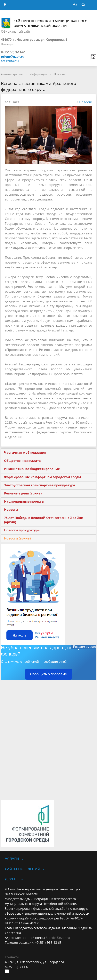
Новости (59, 74)
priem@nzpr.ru (13, 56)
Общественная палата (22, 461)
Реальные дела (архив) (23, 493)
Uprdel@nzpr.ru (58, 938)
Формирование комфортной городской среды (43, 477)
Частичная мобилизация (25, 453)
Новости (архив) (17, 538)
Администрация (12, 74)
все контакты (10, 61)
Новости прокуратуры (22, 530)
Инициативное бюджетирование (32, 469)
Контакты (12, 957)
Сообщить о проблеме (49, 674)
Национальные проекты (24, 501)
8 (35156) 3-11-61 (13, 52)
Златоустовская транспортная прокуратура (40, 485)
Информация (38, 74)
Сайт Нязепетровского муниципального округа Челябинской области (44, 23)
